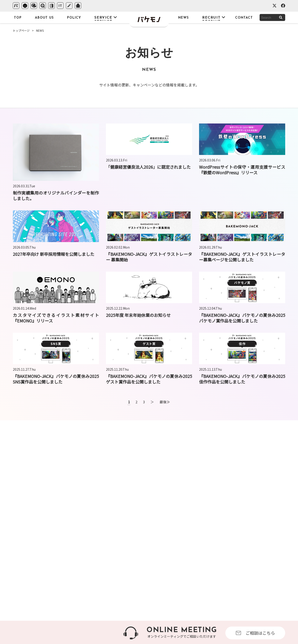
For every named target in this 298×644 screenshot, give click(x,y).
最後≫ (165, 402)
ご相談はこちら (255, 633)
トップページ (21, 30)
